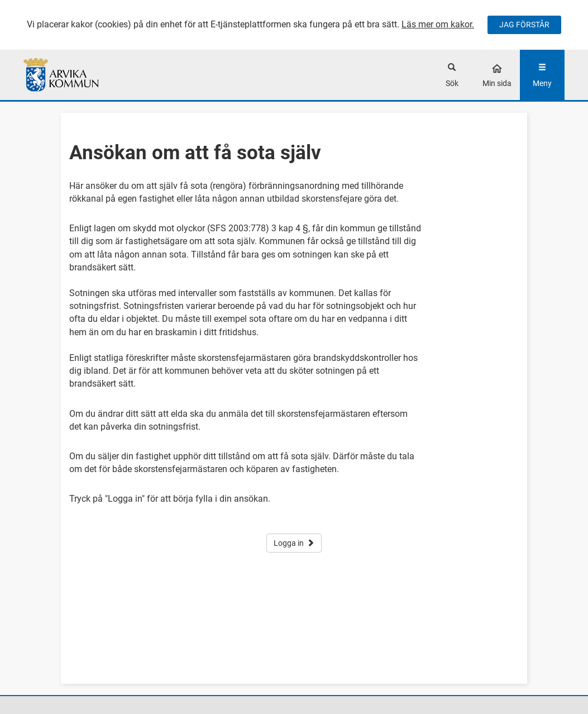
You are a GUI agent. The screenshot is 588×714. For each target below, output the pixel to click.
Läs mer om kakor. (438, 24)
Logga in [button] (294, 543)
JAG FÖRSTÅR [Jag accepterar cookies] (524, 25)
